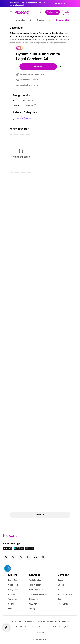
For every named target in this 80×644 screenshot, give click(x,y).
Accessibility (40, 633)
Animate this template (29, 80)
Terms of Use (16, 621)
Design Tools (14, 590)
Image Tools (13, 580)
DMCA (54, 627)
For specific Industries (38, 594)
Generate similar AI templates (32, 74)
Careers (61, 585)
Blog (60, 599)
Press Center (63, 604)
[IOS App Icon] (8, 549)
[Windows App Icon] (29, 549)
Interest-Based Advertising (20, 627)
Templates (13, 599)
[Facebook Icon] (6, 557)
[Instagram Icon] (21, 557)
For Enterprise (35, 580)
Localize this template (29, 85)
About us (61, 590)
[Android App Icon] (19, 549)
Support (61, 580)
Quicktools (33, 599)
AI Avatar (33, 604)
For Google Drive (36, 590)
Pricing (32, 609)
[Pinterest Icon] (43, 557)
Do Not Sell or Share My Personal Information (53, 621)
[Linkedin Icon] (28, 557)
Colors (11, 604)
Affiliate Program (65, 594)
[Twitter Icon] (13, 557)
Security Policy (64, 627)
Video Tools (13, 585)
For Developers (35, 585)
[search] (40, 12)
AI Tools (12, 594)
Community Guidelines (40, 627)
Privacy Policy (29, 621)
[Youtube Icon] (36, 557)
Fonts (11, 609)
